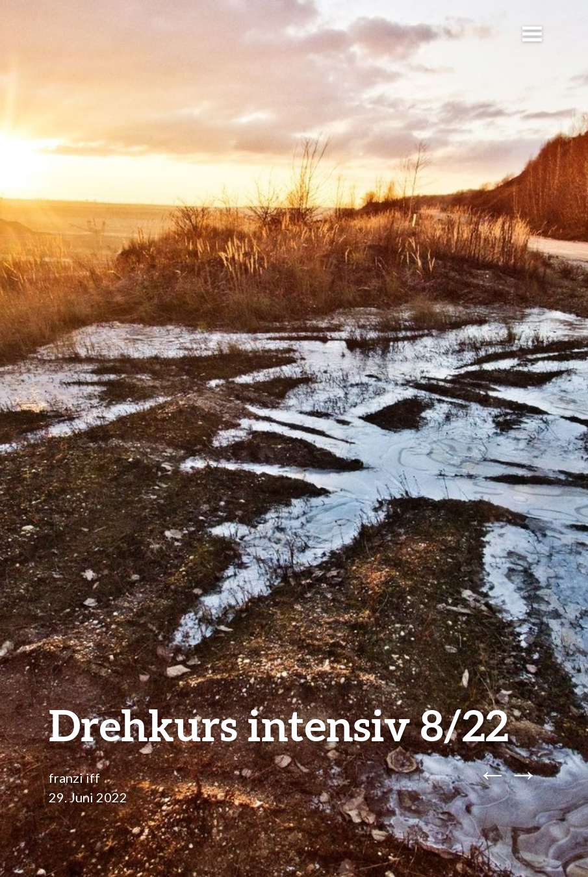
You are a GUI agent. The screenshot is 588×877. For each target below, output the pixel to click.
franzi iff (74, 778)
